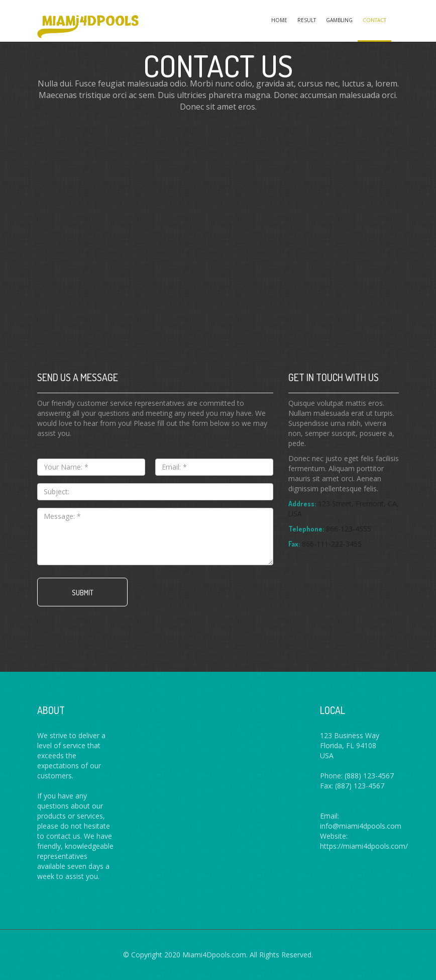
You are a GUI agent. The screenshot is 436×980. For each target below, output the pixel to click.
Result (307, 20)
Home (279, 20)
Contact (374, 20)
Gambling (339, 20)
